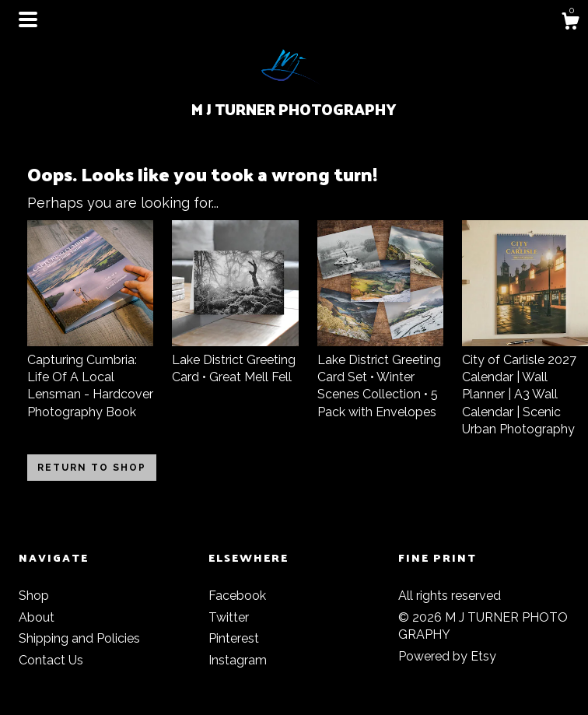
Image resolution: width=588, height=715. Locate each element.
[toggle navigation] (28, 19)
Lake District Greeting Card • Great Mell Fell (235, 359)
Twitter (229, 617)
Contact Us (51, 660)
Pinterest (234, 638)
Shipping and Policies (79, 638)
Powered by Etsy (447, 656)
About (37, 617)
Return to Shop (92, 468)
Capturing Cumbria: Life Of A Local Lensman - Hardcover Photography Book (90, 377)
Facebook (237, 596)
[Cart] (570, 23)
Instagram (238, 660)
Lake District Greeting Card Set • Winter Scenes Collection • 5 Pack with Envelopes (380, 377)
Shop (34, 596)
